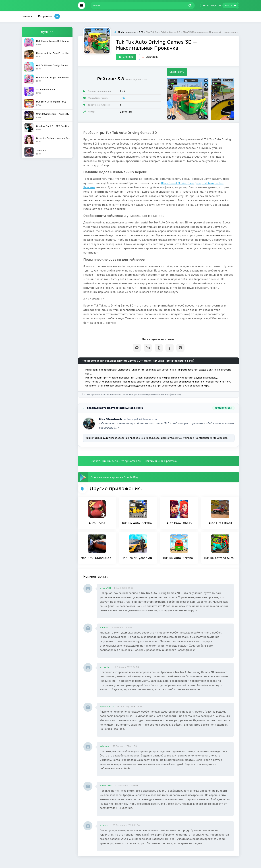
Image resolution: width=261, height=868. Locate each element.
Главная (27, 16)
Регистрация (212, 5)
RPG (122, 98)
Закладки (150, 57)
